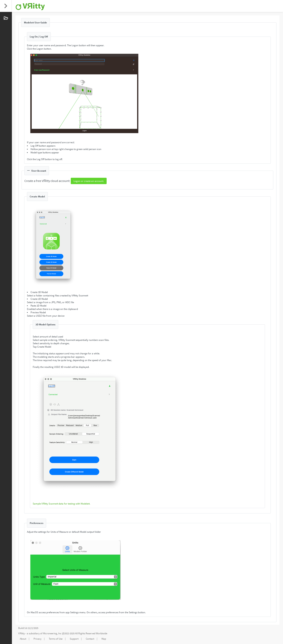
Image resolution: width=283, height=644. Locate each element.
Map (104, 639)
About (23, 639)
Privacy (37, 639)
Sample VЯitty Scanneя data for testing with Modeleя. (61, 504)
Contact (90, 639)
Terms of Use (56, 639)
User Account (37, 171)
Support (74, 639)
